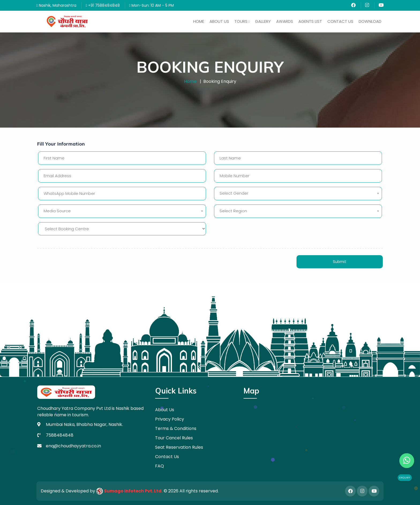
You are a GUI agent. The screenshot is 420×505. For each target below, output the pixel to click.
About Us (219, 21)
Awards (285, 21)
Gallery (263, 21)
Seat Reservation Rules (179, 447)
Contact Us (340, 21)
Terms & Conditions (176, 428)
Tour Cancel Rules (174, 438)
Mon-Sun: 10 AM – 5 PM (151, 5)
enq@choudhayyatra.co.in (73, 446)
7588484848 (60, 435)
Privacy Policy (170, 419)
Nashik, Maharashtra (56, 5)
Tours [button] (242, 21)
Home (199, 21)
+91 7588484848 (103, 5)
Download (370, 21)
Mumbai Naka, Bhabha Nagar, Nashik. (84, 424)
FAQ (160, 466)
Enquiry (405, 478)
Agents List (310, 21)
